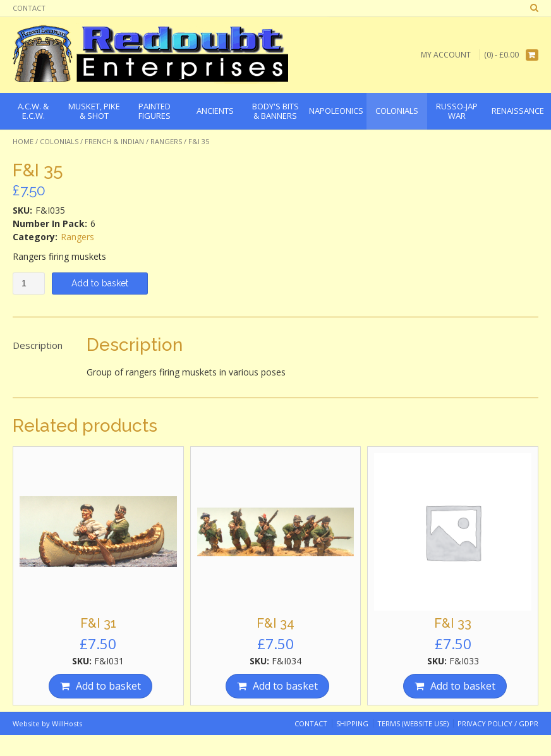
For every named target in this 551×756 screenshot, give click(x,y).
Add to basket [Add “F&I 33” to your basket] (463, 686)
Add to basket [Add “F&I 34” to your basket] (285, 686)
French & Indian (114, 141)
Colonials (59, 141)
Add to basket (100, 283)
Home (23, 141)
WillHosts (67, 723)
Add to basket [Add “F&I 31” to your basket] (108, 686)
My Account (446, 55)
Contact (29, 8)
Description (38, 345)
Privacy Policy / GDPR (498, 723)
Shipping (352, 723)
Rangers (166, 141)
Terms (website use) (413, 723)
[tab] (38, 346)
